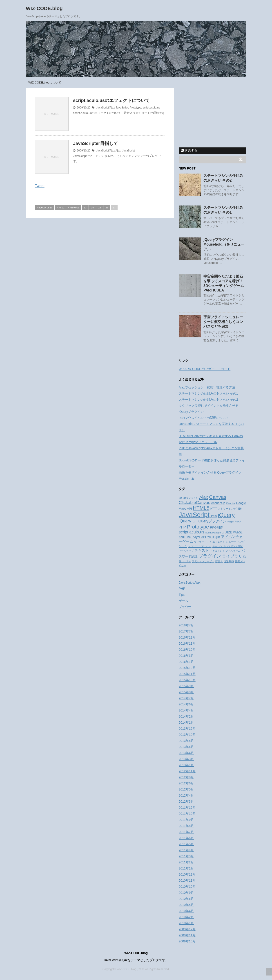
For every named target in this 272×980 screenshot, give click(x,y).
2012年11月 (187, 771)
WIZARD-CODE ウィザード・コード (205, 369)
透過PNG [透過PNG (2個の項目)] (229, 561)
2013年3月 (186, 759)
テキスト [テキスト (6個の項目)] (202, 550)
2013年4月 (186, 753)
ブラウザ (185, 607)
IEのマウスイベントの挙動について (204, 418)
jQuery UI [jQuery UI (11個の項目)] (188, 521)
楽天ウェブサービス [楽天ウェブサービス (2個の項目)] (203, 561)
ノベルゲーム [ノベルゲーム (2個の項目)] (233, 551)
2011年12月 (187, 808)
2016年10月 (187, 650)
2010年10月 (187, 887)
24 (92, 208)
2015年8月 (186, 692)
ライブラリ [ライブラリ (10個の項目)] (232, 556)
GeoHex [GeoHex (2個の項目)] (231, 503)
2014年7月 (186, 698)
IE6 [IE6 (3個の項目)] (239, 509)
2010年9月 (186, 893)
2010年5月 (186, 905)
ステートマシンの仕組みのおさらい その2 (208, 400)
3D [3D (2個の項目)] (180, 498)
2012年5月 (186, 789)
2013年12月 (187, 729)
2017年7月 (186, 631)
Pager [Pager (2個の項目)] (231, 522)
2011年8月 (186, 826)
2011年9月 (186, 820)
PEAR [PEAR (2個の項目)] (238, 522)
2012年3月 (186, 802)
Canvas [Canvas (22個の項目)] (218, 497)
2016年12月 (187, 637)
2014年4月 (186, 710)
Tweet (40, 186)
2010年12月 (187, 874)
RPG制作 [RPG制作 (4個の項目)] (216, 527)
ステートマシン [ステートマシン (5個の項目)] (200, 546)
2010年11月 (187, 881)
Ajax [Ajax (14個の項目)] (204, 497)
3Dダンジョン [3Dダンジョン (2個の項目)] (191, 498)
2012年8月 (186, 777)
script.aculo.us (151, 108)
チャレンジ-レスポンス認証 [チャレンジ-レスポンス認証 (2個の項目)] (228, 546)
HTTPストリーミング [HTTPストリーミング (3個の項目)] (223, 509)
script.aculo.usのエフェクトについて (111, 100)
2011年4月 (186, 850)
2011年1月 (186, 868)
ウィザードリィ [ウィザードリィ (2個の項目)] (203, 542)
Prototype (135, 108)
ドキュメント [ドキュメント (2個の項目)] (217, 551)
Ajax (118, 151)
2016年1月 (186, 662)
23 (85, 208)
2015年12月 (187, 668)
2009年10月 (187, 941)
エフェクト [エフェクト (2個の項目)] (219, 542)
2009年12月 (187, 929)
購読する (189, 150)
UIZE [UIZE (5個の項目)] (228, 532)
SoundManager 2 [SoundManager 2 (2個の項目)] (214, 533)
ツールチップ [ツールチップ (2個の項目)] (186, 551)
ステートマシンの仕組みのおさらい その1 (208, 393)
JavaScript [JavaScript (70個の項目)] (194, 515)
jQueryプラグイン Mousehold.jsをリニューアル (224, 244)
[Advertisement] (212, 116)
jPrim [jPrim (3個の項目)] (214, 516)
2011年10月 (187, 814)
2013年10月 (187, 735)
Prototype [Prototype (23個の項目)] (198, 527)
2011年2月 (186, 862)
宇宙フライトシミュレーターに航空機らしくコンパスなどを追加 (223, 322)
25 (100, 208)
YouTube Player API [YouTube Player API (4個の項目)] (192, 537)
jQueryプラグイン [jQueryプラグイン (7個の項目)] (212, 521)
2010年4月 (186, 911)
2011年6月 (186, 838)
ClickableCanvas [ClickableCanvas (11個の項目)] (194, 502)
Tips (182, 595)
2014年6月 (186, 704)
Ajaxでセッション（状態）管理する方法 (207, 387)
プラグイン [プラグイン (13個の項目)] (210, 556)
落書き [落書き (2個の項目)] (219, 561)
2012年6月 (186, 783)
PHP (182, 589)
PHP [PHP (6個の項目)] (182, 527)
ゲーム (183, 601)
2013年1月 (186, 765)
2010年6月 (186, 899)
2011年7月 (186, 832)
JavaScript (122, 108)
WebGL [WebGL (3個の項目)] (238, 533)
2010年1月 (186, 923)
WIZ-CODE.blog (44, 8)
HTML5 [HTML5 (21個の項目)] (201, 508)
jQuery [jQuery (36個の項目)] (226, 515)
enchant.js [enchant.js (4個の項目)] (218, 503)
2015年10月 (187, 680)
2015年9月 (186, 686)
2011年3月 (186, 856)
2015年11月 (187, 674)
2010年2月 (186, 917)
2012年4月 (186, 795)
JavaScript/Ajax (106, 108)
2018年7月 (186, 625)
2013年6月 (186, 747)
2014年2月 (186, 716)
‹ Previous (74, 208)
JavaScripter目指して (96, 143)
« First (60, 208)
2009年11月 (187, 935)
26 (107, 208)
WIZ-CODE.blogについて (45, 82)
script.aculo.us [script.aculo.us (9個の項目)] (191, 532)
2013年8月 (186, 741)
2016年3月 (186, 656)
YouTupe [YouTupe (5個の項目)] (214, 537)
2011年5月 (186, 844)
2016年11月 (187, 644)
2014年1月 (186, 723)
